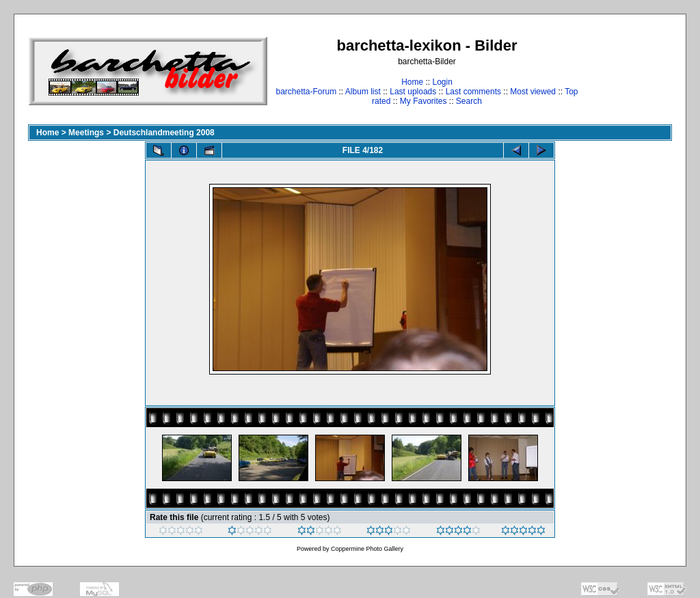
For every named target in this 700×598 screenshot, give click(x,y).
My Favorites (423, 101)
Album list (363, 92)
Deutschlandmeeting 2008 (164, 133)
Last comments (473, 92)
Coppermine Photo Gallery (367, 549)
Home (412, 82)
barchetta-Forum (306, 92)
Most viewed (533, 92)
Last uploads (413, 92)
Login (442, 82)
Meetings (86, 133)
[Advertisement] (629, 71)
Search (469, 101)
